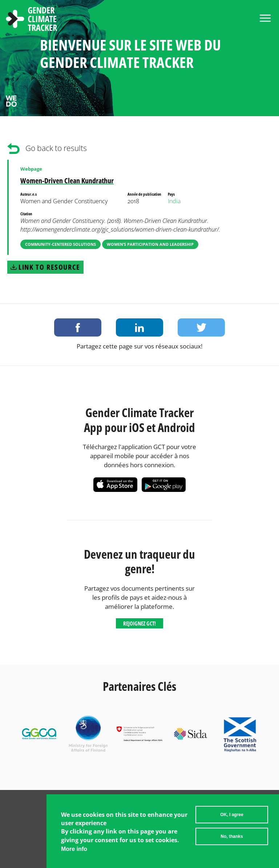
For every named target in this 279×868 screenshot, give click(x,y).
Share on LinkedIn (139, 327)
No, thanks (232, 840)
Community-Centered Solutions (60, 244)
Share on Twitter (201, 327)
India (174, 201)
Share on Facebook (78, 327)
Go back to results (56, 148)
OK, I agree (232, 818)
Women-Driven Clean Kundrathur (67, 181)
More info (74, 853)
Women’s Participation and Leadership (150, 244)
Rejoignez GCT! (139, 623)
